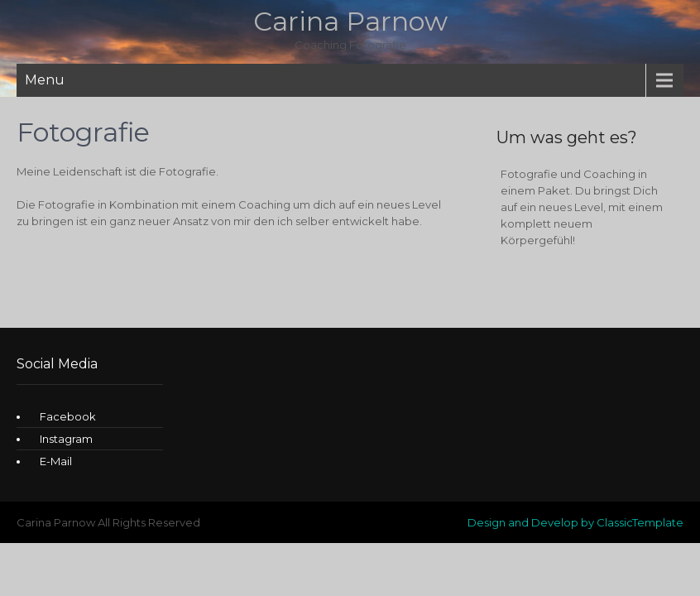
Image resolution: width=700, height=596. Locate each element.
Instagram (66, 439)
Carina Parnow (350, 21)
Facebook (68, 416)
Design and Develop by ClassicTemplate (575, 522)
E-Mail (56, 461)
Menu (45, 80)
